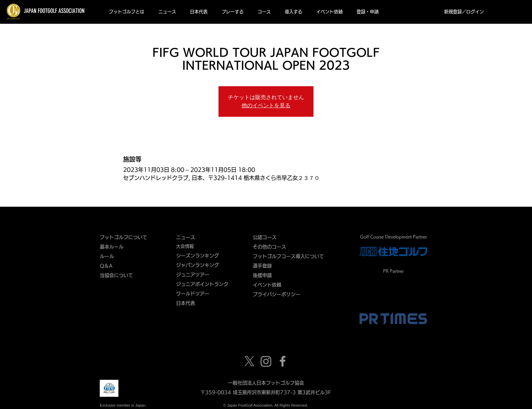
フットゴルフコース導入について (291, 256)
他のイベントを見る (266, 105)
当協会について (119, 275)
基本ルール (112, 247)
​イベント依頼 (267, 285)
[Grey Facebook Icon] (283, 361)
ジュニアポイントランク (202, 284)
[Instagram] (266, 361)
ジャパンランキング (197, 265)
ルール (107, 256)
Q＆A (106, 266)
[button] (127, 12)
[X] (249, 361)
